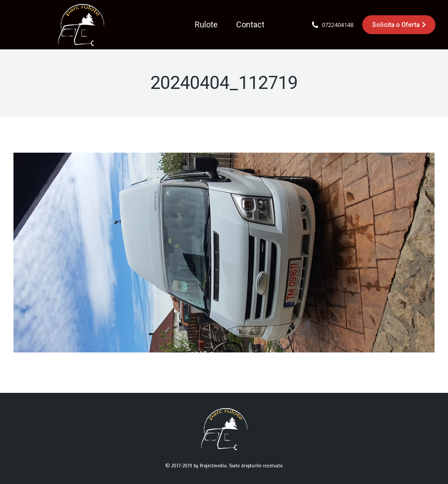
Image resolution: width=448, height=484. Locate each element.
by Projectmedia (210, 466)
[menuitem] (206, 25)
